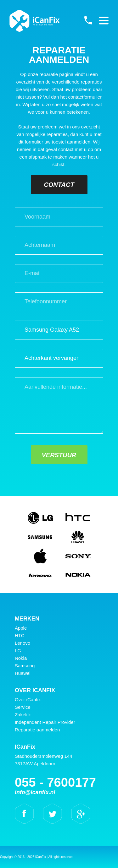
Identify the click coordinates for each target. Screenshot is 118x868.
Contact (59, 185)
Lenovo (22, 643)
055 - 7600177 (88, 20)
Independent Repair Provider (45, 722)
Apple (21, 628)
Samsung (25, 666)
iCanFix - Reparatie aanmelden (35, 21)
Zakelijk (23, 715)
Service (23, 707)
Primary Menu (104, 20)
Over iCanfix (28, 700)
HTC (20, 635)
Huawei (23, 673)
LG (18, 651)
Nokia (21, 658)
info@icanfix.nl (35, 792)
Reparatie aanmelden (37, 730)
